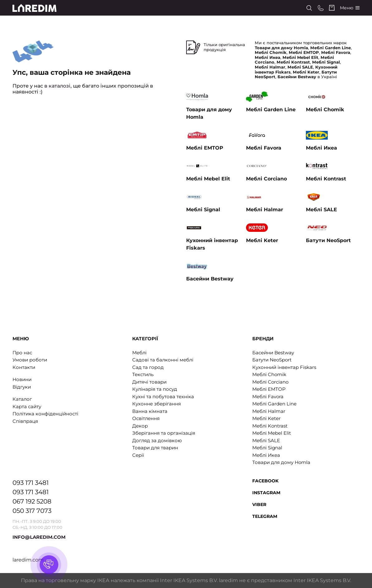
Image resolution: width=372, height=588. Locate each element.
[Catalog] (350, 8)
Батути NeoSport (272, 360)
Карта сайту (27, 406)
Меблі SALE (266, 440)
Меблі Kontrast (270, 426)
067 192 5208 (32, 501)
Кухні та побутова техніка (163, 397)
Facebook (265, 481)
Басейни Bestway (273, 353)
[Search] (309, 8)
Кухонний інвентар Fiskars (284, 367)
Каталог (22, 399)
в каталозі (57, 86)
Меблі (139, 353)
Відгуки (22, 387)
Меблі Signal (267, 448)
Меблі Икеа (266, 455)
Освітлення (146, 418)
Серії (138, 455)
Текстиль (143, 374)
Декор (140, 426)
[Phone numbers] (321, 8)
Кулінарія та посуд (155, 389)
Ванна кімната (150, 411)
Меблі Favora (268, 397)
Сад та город (148, 367)
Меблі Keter (266, 418)
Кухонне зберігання (157, 404)
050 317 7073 (32, 511)
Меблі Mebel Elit (272, 433)
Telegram (265, 516)
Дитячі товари (149, 382)
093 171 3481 (31, 483)
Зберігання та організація (164, 433)
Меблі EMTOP (269, 389)
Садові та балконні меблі (163, 360)
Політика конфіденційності (45, 414)
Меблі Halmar (269, 411)
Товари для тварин (155, 448)
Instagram (266, 493)
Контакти (24, 367)
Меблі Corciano (270, 382)
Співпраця (25, 421)
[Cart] (332, 8)
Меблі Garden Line (274, 404)
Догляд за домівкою (157, 440)
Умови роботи (30, 360)
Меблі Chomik (269, 374)
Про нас (22, 353)
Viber (259, 504)
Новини (22, 379)
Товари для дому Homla (281, 462)
